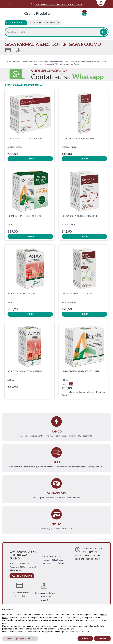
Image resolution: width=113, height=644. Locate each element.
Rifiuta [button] (85, 638)
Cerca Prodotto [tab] (16, 23)
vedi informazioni (22, 576)
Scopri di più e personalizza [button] (20, 638)
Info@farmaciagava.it (52, 556)
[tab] (44, 23)
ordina (30, 159)
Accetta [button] (102, 638)
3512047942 (59, 563)
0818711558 (57, 560)
